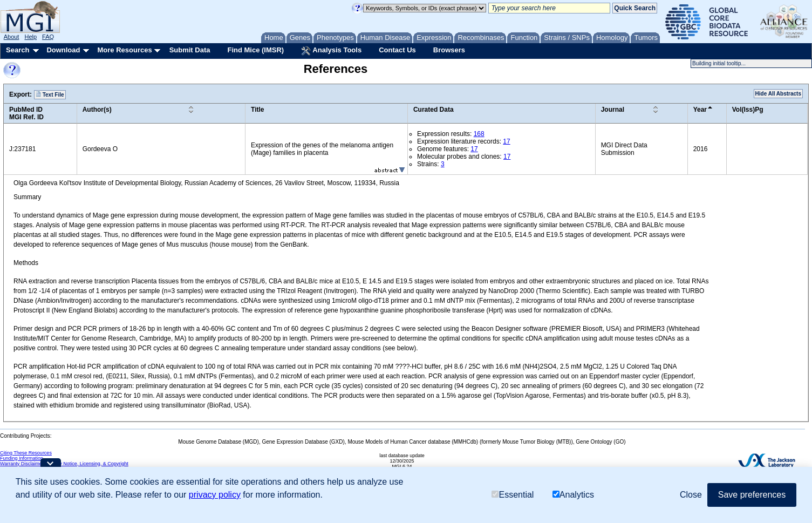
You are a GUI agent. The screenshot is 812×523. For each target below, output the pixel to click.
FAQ (48, 37)
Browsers (449, 50)
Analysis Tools (331, 51)
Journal (613, 110)
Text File (50, 94)
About (12, 37)
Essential (513, 495)
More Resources (124, 50)
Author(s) (97, 110)
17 (506, 141)
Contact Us (397, 50)
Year (700, 110)
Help (30, 37)
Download (63, 50)
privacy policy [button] (215, 495)
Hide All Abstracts (778, 94)
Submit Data (190, 50)
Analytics (573, 495)
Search (18, 50)
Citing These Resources (26, 453)
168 (479, 134)
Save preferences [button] (752, 495)
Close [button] (691, 495)
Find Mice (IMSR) (255, 50)
